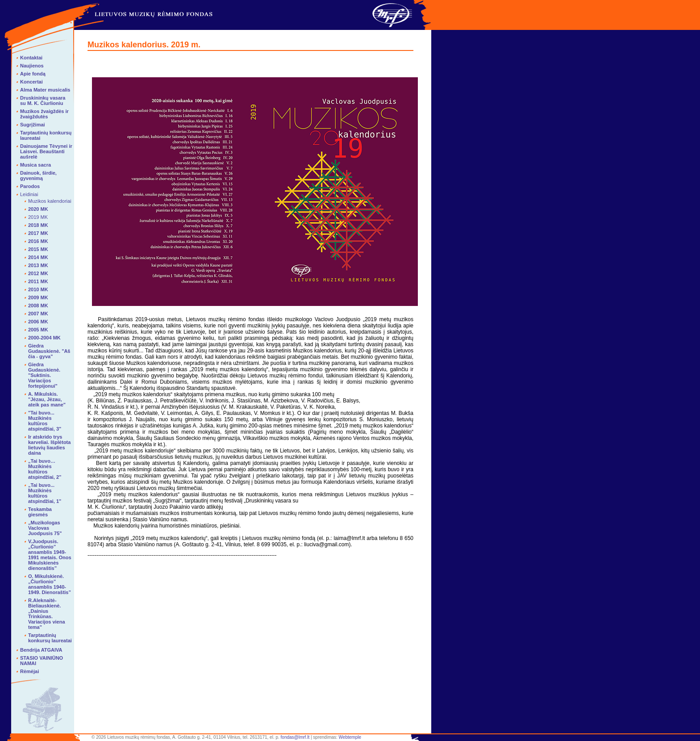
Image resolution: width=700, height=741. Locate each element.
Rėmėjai (29, 671)
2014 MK (38, 257)
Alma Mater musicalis (45, 90)
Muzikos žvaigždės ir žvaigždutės (44, 114)
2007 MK (38, 314)
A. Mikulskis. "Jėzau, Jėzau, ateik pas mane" (47, 399)
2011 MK (38, 281)
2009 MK (38, 297)
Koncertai (31, 82)
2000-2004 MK (44, 338)
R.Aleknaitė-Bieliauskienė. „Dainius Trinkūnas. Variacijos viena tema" (47, 614)
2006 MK (38, 322)
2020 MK (38, 209)
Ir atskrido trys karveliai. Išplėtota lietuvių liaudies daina (49, 445)
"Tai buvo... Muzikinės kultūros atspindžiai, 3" (45, 421)
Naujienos (32, 66)
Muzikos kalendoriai (50, 201)
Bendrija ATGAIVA (41, 650)
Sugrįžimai (33, 125)
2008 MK (38, 306)
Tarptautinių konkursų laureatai (50, 638)
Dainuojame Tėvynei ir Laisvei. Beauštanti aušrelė (46, 151)
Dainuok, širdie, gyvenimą (38, 176)
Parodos (30, 186)
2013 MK (38, 265)
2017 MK (38, 233)
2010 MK (38, 289)
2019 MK (38, 217)
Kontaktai (31, 58)
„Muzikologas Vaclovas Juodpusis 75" (45, 528)
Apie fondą (33, 74)
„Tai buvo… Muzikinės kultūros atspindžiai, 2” (45, 469)
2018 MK (38, 225)
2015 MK (38, 249)
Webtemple (350, 737)
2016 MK (38, 241)
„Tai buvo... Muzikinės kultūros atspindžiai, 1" (45, 493)
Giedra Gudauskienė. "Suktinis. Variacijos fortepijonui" (44, 375)
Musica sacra (35, 165)
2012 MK (38, 273)
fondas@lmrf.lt (295, 737)
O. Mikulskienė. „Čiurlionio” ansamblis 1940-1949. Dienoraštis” (50, 584)
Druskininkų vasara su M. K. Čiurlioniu (43, 100)
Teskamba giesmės (40, 512)
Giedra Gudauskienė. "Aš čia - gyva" (49, 351)
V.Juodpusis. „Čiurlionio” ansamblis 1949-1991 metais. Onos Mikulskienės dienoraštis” (50, 555)
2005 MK (38, 330)
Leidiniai (29, 194)
